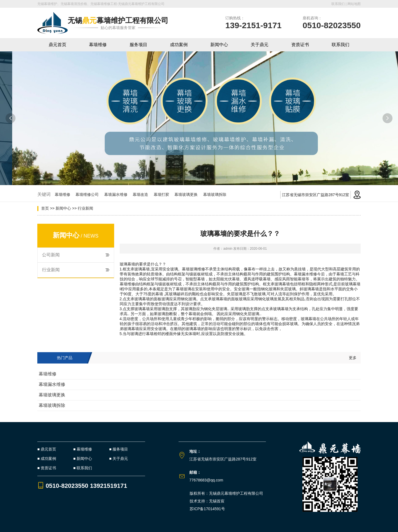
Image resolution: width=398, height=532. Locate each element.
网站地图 (354, 4)
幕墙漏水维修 (118, 194)
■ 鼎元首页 (47, 449)
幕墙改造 (143, 194)
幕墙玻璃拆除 (217, 194)
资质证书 (300, 45)
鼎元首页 (57, 45)
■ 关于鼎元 (119, 459)
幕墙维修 (98, 45)
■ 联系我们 (83, 468)
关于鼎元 (260, 45)
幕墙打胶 (164, 194)
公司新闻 (51, 255)
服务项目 (138, 45)
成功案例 (179, 45)
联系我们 (338, 4)
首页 (45, 208)
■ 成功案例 (47, 459)
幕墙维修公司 (89, 194)
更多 (353, 358)
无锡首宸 (217, 501)
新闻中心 (219, 45)
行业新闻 (85, 208)
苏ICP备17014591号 (207, 509)
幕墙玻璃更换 (188, 194)
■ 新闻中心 (83, 459)
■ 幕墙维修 (83, 449)
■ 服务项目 (119, 449)
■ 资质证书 (47, 468)
